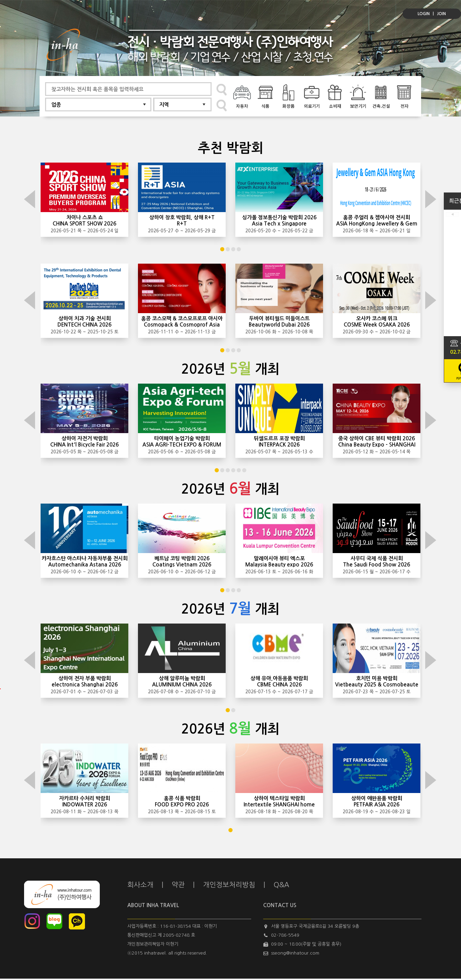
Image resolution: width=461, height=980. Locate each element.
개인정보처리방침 (229, 885)
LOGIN (424, 14)
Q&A (281, 885)
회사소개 (140, 885)
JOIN (441, 14)
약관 (178, 885)
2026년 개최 (231, 369)
